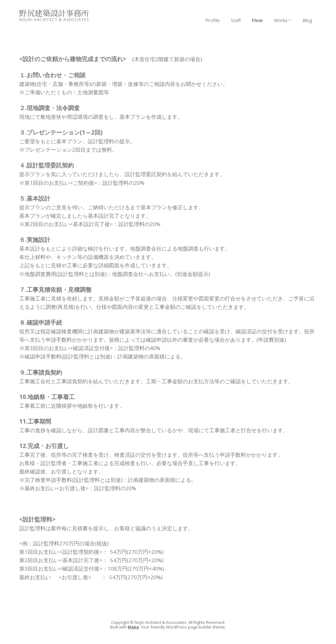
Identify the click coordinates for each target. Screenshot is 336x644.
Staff (236, 20)
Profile (213, 20)
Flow (257, 20)
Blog (307, 20)
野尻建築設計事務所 (54, 13)
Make (133, 627)
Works (281, 20)
